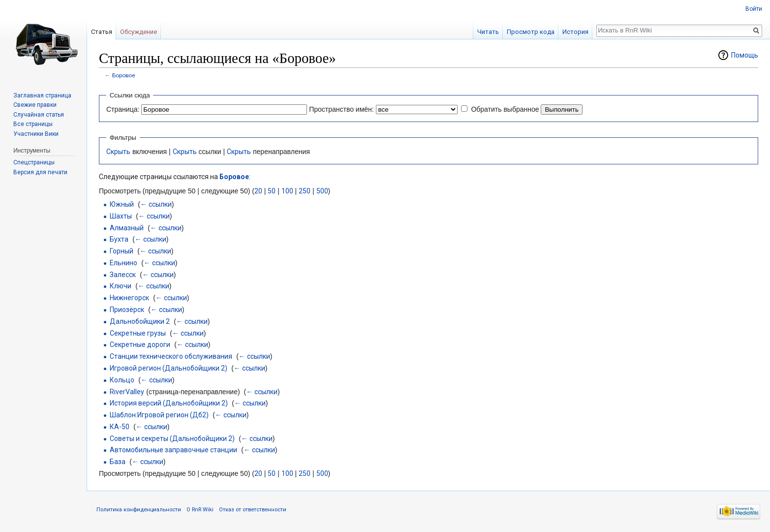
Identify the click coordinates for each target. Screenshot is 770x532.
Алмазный (127, 228)
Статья (102, 32)
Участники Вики (36, 134)
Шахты (121, 216)
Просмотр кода (531, 32)
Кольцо (122, 380)
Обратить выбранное (505, 109)
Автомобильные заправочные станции (173, 450)
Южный (122, 204)
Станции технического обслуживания (171, 356)
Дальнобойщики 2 (140, 321)
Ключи (121, 286)
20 (258, 191)
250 (305, 191)
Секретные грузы (138, 333)
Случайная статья (39, 115)
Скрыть (118, 152)
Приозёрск (127, 310)
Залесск (123, 275)
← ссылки (156, 204)
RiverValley (127, 392)
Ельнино (123, 263)
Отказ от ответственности (253, 510)
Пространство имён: (341, 109)
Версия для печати (40, 172)
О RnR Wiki (200, 510)
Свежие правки (35, 105)
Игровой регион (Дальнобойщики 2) (169, 368)
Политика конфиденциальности (139, 510)
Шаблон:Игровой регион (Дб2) (159, 415)
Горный (122, 251)
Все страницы (33, 124)
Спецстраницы (34, 162)
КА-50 (120, 427)
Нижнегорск (129, 298)
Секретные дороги (140, 344)
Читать (488, 32)
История (575, 32)
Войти (754, 9)
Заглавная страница (42, 95)
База (118, 462)
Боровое (124, 75)
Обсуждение (139, 32)
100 (287, 191)
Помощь (745, 55)
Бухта (119, 239)
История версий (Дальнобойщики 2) (169, 403)
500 (322, 191)
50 (272, 191)
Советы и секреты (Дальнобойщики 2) (172, 438)
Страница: (123, 109)
